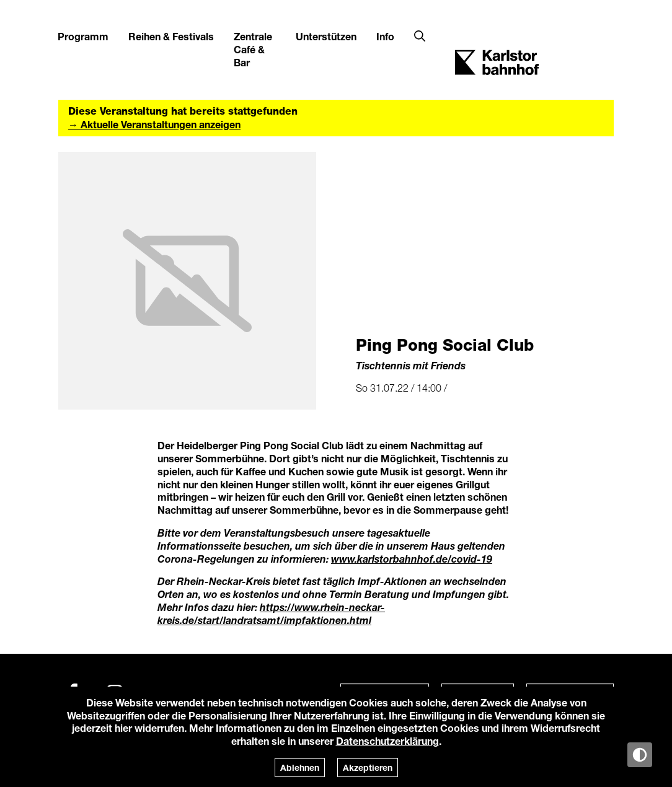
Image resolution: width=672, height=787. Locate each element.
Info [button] (385, 36)
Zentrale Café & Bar (253, 49)
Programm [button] (83, 36)
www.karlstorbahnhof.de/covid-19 (412, 559)
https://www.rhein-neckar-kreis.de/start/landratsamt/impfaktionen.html (271, 613)
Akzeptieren (368, 767)
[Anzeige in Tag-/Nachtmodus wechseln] (640, 755)
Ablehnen (300, 767)
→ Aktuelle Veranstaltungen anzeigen (154, 124)
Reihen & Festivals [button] (171, 36)
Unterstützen (326, 36)
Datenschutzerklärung (387, 741)
